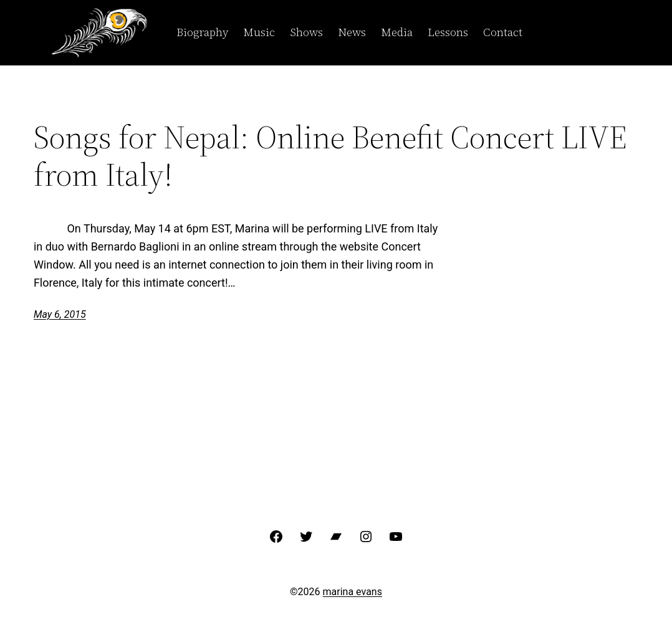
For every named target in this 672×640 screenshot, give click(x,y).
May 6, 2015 (60, 314)
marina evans (353, 592)
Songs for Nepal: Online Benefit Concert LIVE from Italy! (330, 156)
